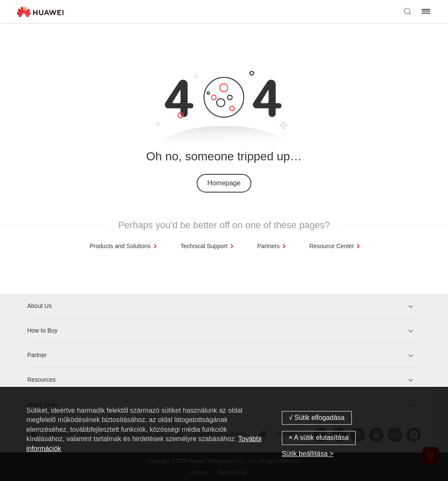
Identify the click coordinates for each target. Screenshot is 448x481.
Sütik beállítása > (308, 454)
